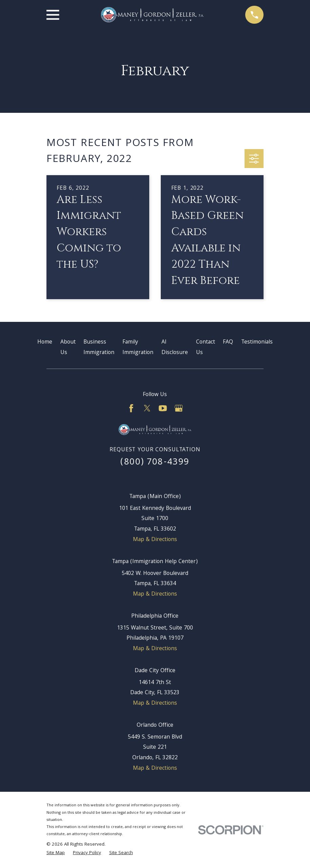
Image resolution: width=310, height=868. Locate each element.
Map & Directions (155, 540)
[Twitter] (147, 408)
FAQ (228, 342)
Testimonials (257, 342)
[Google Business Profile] (179, 408)
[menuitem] (56, 853)
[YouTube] (163, 408)
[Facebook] (131, 408)
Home (45, 342)
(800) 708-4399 (155, 463)
